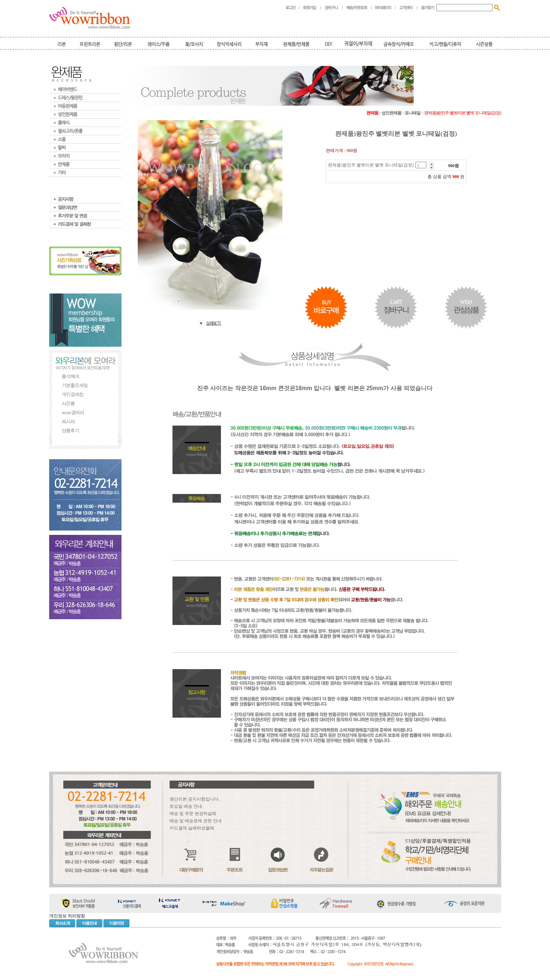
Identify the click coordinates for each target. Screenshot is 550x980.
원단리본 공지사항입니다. (195, 799)
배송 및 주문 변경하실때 (193, 814)
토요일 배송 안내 (186, 806)
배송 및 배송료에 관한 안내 (196, 821)
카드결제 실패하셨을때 (192, 828)
